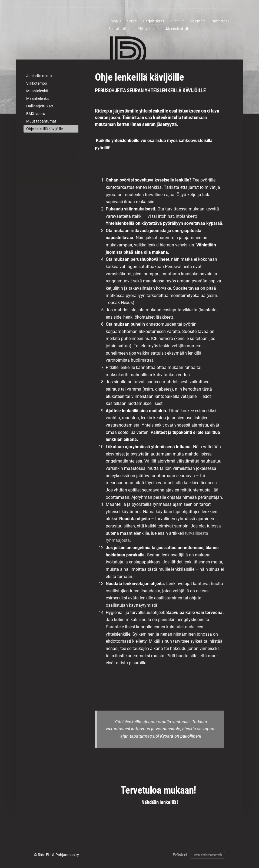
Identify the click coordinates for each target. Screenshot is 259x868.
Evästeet (180, 855)
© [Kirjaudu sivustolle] (36, 855)
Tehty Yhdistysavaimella (208, 855)
